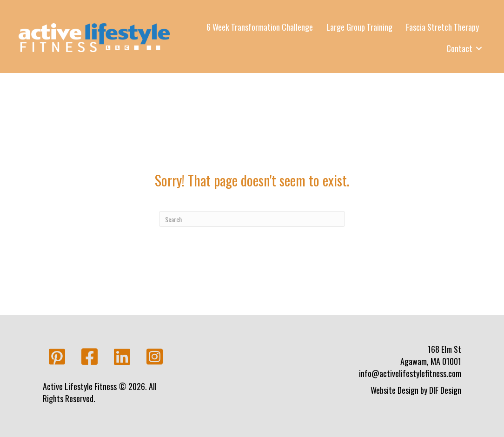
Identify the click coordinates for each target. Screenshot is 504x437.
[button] (57, 357)
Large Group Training (359, 27)
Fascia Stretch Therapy (442, 27)
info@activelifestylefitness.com (410, 373)
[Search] (252, 219)
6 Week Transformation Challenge (260, 27)
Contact (459, 48)
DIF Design (445, 390)
